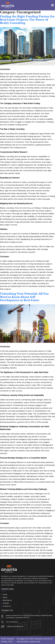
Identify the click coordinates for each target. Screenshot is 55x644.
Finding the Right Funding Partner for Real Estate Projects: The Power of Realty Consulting (27, 20)
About (5, 597)
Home (5, 595)
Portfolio (6, 603)
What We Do (7, 600)
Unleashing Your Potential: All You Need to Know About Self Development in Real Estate (24, 297)
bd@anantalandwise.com (15, 626)
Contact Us (7, 606)
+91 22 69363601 (12, 622)
